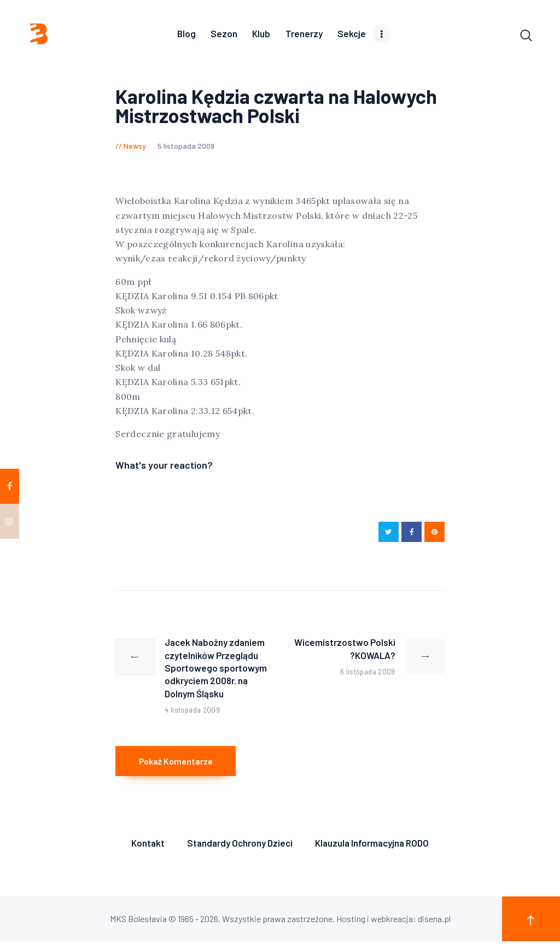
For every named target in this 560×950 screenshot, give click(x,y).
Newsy (135, 148)
